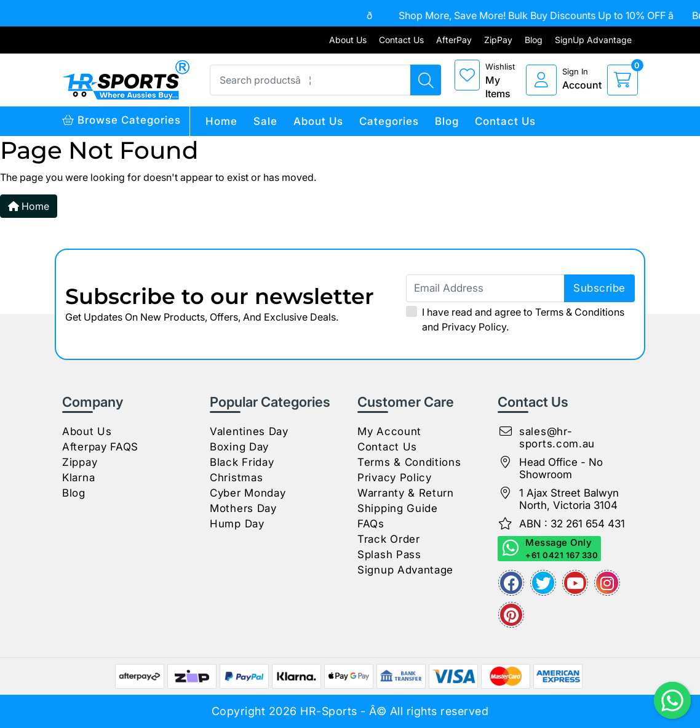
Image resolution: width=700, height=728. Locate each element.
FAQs (371, 524)
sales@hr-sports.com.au (557, 438)
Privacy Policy (474, 327)
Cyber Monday (248, 493)
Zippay (80, 462)
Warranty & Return (406, 493)
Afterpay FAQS (100, 447)
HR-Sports (329, 711)
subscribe (599, 288)
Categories (389, 121)
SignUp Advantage (593, 40)
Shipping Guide (398, 508)
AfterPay (454, 40)
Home (221, 121)
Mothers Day (243, 508)
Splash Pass (389, 554)
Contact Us (401, 40)
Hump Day (237, 524)
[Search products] (426, 80)
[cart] (622, 80)
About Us (348, 40)
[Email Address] (520, 288)
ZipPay (498, 40)
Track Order (389, 539)
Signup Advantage (405, 570)
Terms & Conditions (580, 312)
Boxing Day (239, 447)
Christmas (236, 478)
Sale (265, 121)
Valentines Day (249, 431)
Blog (534, 40)
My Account (389, 431)
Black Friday (242, 462)
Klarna (78, 478)
